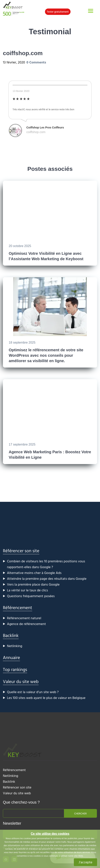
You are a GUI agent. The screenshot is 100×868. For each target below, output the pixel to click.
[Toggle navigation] (91, 11)
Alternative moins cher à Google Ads (34, 573)
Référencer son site (21, 551)
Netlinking (15, 646)
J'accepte (86, 862)
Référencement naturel (24, 618)
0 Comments (36, 62)
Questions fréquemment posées (31, 596)
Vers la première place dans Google (33, 584)
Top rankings (15, 669)
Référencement (18, 608)
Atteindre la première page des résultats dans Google (47, 579)
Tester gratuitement (58, 12)
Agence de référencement (26, 624)
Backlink (11, 635)
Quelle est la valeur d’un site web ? (33, 692)
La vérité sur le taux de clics (27, 590)
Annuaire (11, 657)
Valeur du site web (21, 681)
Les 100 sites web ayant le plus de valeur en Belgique (46, 698)
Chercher (80, 813)
